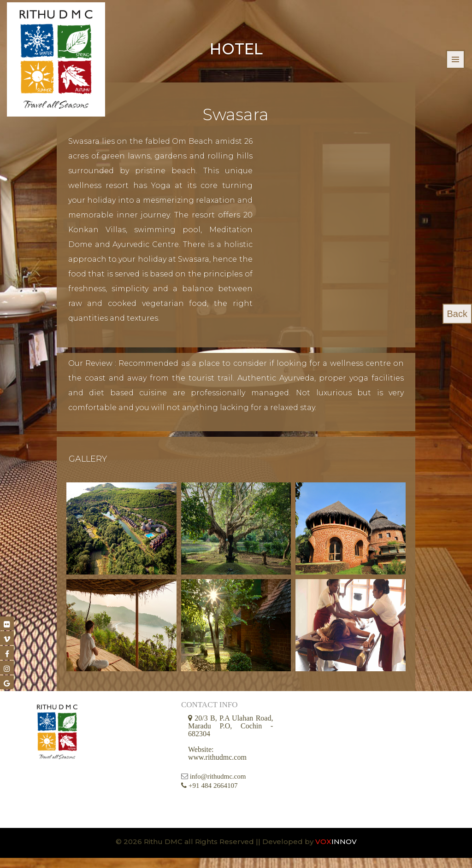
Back (457, 314)
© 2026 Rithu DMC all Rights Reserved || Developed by (215, 852)
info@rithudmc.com (218, 787)
